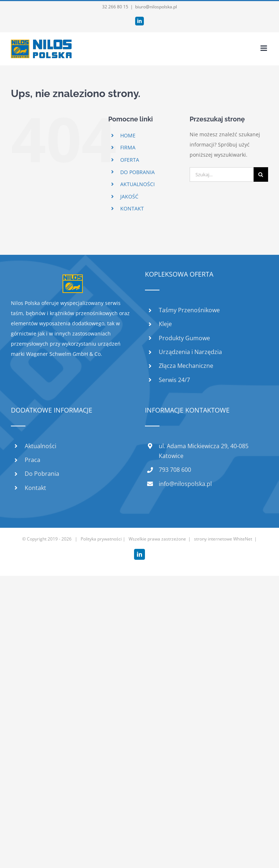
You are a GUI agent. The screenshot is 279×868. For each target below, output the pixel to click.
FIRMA (128, 147)
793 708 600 (175, 470)
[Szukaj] (261, 174)
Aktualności (41, 446)
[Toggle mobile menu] (264, 48)
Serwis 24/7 (174, 380)
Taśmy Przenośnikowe (189, 310)
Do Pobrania (42, 474)
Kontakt (35, 488)
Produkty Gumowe (184, 338)
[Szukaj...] (222, 174)
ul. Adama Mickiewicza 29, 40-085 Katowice (204, 451)
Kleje (165, 324)
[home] (73, 279)
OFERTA (130, 160)
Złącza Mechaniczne (186, 366)
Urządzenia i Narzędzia (190, 352)
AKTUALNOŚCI (138, 184)
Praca (33, 460)
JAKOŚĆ (129, 196)
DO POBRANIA (138, 172)
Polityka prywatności (101, 539)
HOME (128, 135)
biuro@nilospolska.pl (156, 7)
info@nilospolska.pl (185, 484)
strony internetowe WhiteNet (223, 539)
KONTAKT (132, 208)
